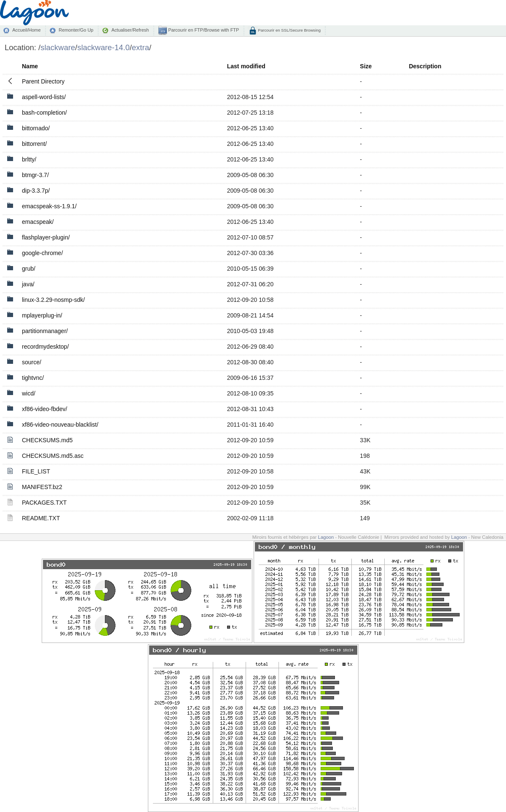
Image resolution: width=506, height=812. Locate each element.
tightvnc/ (33, 378)
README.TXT (41, 518)
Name (30, 66)
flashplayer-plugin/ (46, 237)
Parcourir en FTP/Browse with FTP (203, 30)
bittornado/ (36, 128)
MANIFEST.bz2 (42, 487)
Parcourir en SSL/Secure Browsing (289, 30)
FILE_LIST (36, 471)
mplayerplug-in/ (42, 315)
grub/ (29, 269)
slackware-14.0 (103, 47)
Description (425, 66)
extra (141, 47)
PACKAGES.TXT (44, 503)
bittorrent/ (34, 144)
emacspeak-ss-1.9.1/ (49, 206)
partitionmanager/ (45, 331)
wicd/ (29, 393)
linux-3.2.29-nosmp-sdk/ (53, 300)
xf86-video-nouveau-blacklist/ (60, 425)
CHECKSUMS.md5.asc (53, 456)
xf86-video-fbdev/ (44, 409)
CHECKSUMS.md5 (47, 440)
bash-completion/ (44, 113)
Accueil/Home (26, 30)
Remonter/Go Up (76, 30)
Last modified (246, 66)
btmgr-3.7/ (35, 175)
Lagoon (326, 537)
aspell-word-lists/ (44, 97)
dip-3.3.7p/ (36, 191)
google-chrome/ (42, 253)
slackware (58, 47)
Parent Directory (43, 81)
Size (366, 66)
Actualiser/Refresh (130, 30)
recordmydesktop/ (45, 347)
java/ (28, 284)
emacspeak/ (38, 222)
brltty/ (29, 159)
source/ (32, 362)
